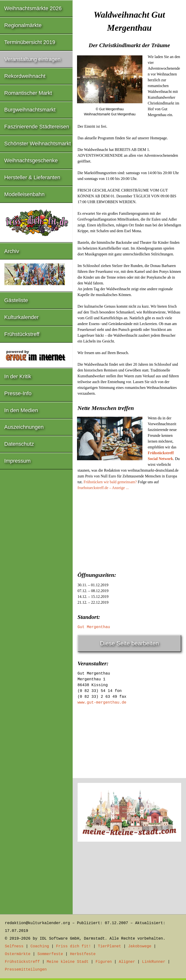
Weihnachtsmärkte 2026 (33, 8)
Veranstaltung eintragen (32, 59)
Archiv (12, 251)
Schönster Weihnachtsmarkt (38, 144)
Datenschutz (19, 444)
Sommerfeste (50, 954)
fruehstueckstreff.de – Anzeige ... (103, 488)
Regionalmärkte (23, 25)
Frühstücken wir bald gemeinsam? (110, 482)
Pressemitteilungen (26, 970)
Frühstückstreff (22, 334)
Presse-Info (18, 393)
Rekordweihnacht (25, 76)
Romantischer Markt (28, 93)
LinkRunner (154, 962)
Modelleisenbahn (24, 194)
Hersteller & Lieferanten (32, 177)
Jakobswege (140, 946)
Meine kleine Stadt (68, 962)
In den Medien (21, 410)
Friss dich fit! (73, 946)
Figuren (104, 962)
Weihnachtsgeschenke (31, 160)
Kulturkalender (22, 317)
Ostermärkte (18, 954)
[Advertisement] (129, 529)
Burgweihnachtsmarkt (30, 110)
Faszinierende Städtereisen (37, 127)
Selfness (14, 946)
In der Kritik (18, 376)
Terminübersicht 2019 (30, 42)
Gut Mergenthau (94, 627)
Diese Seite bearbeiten (129, 643)
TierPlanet (109, 946)
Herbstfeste (83, 954)
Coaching (40, 946)
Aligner (127, 962)
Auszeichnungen (24, 427)
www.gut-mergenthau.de (102, 703)
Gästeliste (16, 300)
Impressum (18, 461)
